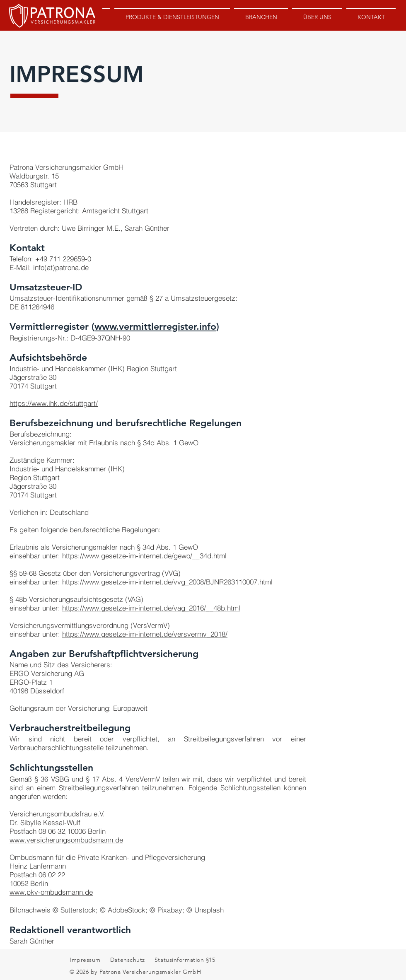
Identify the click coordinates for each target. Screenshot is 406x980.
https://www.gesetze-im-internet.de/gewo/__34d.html (144, 556)
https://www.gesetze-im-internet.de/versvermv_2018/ (145, 634)
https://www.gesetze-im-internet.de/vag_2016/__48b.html (151, 608)
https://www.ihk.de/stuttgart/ (54, 403)
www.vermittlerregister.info (155, 326)
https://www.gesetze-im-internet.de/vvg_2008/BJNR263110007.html (167, 582)
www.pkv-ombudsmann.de (51, 892)
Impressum (85, 960)
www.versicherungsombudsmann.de (66, 840)
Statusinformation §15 (184, 960)
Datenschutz (129, 960)
